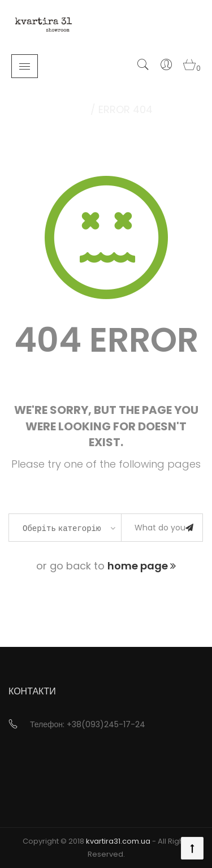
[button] (191, 68)
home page (142, 566)
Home (73, 109)
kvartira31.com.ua (118, 841)
